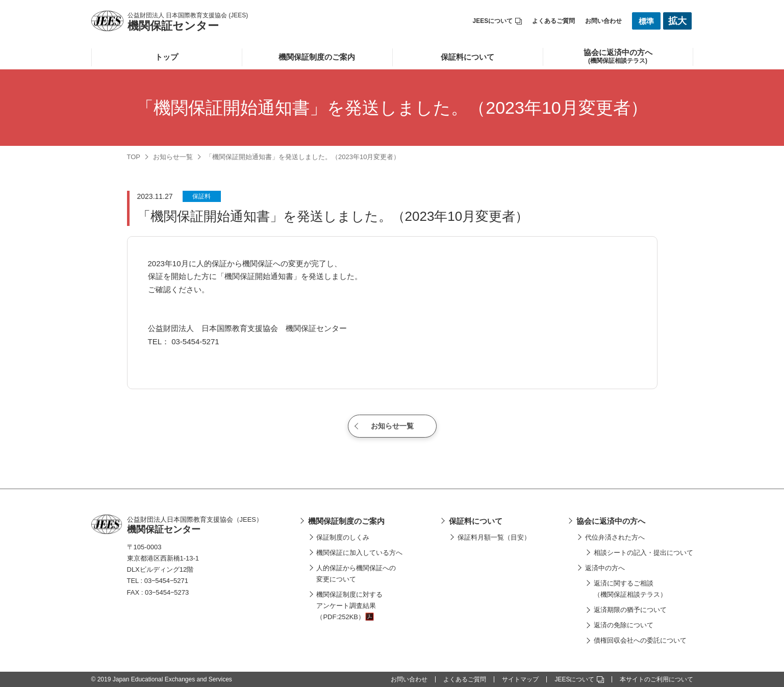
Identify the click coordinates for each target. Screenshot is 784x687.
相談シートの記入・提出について (643, 553)
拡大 (677, 21)
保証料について (467, 57)
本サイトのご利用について (656, 679)
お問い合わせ (603, 21)
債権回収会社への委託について (640, 640)
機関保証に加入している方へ (359, 553)
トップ (167, 57)
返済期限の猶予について (630, 610)
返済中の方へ (605, 568)
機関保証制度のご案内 (317, 57)
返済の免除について (624, 625)
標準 (646, 21)
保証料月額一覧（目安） (494, 537)
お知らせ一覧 (173, 157)
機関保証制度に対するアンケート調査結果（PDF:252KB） (349, 606)
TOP (134, 157)
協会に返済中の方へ (611, 521)
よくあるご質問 (553, 21)
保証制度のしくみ (343, 537)
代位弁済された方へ (615, 537)
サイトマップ (520, 679)
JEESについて (498, 21)
